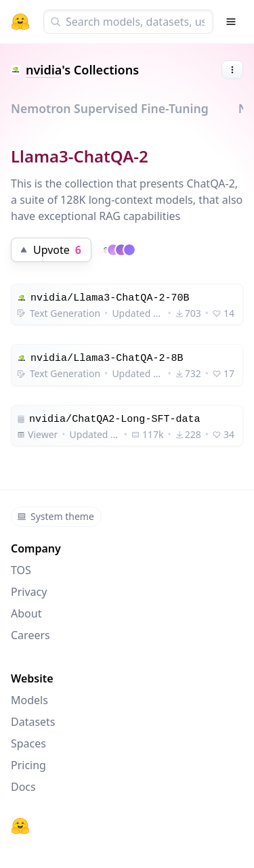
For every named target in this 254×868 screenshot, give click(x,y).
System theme (56, 516)
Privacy (29, 592)
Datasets (33, 722)
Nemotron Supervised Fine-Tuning (110, 108)
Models (29, 700)
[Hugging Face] (20, 826)
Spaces (28, 743)
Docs (23, 787)
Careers (30, 635)
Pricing (28, 765)
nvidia (44, 70)
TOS (21, 570)
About (26, 613)
